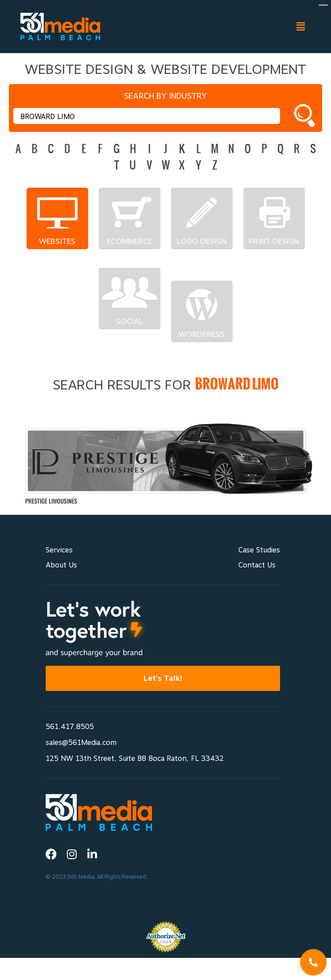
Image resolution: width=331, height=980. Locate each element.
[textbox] (147, 116)
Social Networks (130, 321)
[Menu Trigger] (323, 5)
